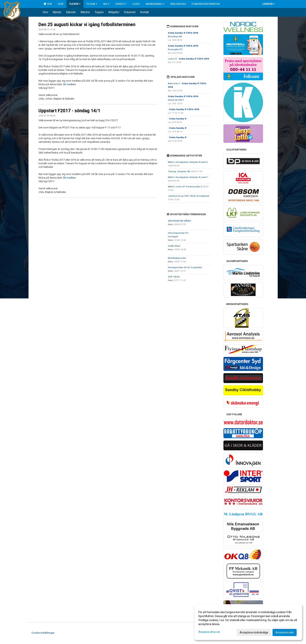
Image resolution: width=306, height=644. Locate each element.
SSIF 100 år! (174, 277)
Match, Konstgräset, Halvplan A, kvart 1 (188, 177)
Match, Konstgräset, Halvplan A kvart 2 (188, 162)
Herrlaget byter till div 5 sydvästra (185, 267)
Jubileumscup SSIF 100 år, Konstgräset (188, 196)
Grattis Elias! (174, 246)
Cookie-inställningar (43, 633)
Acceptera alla (285, 632)
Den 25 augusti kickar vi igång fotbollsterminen (87, 25)
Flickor (75, 4)
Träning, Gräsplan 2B (179, 172)
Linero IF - (188, 59)
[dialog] (248, 622)
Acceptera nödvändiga (254, 632)
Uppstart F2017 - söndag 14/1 (69, 111)
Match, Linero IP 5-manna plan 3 (185, 187)
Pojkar (92, 4)
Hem (48, 4)
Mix (106, 4)
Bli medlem (70, 84)
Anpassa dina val (209, 632)
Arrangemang (155, 4)
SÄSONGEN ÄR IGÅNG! (179, 221)
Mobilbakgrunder (177, 258)
